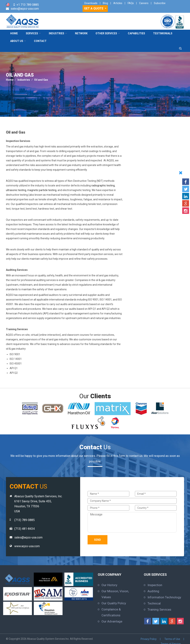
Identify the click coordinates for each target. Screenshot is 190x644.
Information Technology (164, 597)
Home (14, 33)
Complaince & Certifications (111, 612)
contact (40, 41)
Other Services (106, 33)
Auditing (153, 591)
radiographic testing (103, 185)
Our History (109, 585)
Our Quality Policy (114, 603)
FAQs (131, 3)
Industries (56, 33)
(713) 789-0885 (24, 520)
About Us (17, 41)
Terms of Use (147, 639)
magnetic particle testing (42, 190)
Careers (144, 3)
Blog (105, 3)
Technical (154, 603)
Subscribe (160, 3)
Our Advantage (112, 621)
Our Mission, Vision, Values (115, 594)
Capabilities (136, 33)
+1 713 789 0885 (28, 5)
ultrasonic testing (16, 190)
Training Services (159, 609)
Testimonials (163, 33)
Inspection (155, 585)
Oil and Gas (41, 80)
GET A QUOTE (94, 8)
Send (98, 540)
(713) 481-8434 (24, 529)
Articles (118, 3)
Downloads (91, 3)
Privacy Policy (124, 639)
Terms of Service (171, 639)
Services (32, 33)
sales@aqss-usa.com (25, 9)
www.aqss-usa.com (27, 546)
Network (81, 33)
